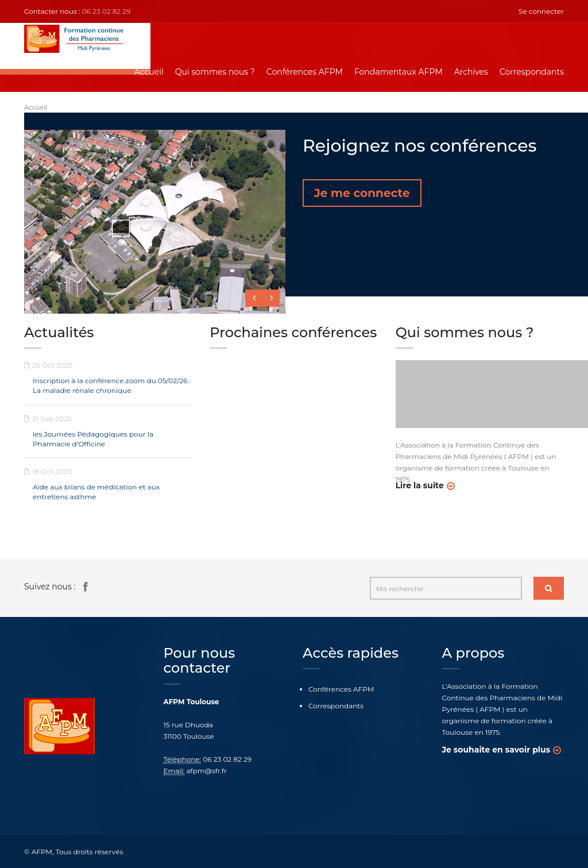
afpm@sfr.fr (207, 771)
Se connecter (541, 11)
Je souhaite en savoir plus (496, 750)
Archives (471, 72)
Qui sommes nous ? (215, 72)
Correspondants (532, 72)
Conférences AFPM (305, 72)
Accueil (149, 72)
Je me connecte (362, 193)
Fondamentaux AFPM (399, 72)
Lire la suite (420, 485)
